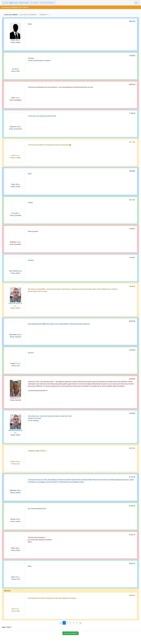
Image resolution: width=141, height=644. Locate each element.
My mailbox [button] (25, 3)
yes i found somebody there (37, 509)
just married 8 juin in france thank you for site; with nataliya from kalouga (52, 598)
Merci (30, 566)
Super (30, 24)
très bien (31, 260)
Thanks (30, 203)
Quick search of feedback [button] (28, 15)
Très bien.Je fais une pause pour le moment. (39, 59)
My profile (14, 3)
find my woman (33, 231)
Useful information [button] (48, 3)
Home (5, 3)
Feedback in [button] (44, 15)
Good (30, 174)
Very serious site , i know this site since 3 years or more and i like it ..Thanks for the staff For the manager (50, 418)
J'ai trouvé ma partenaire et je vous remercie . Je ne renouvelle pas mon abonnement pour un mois (60, 87)
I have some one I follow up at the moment (42, 116)
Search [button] (35, 3)
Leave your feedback (11, 15)
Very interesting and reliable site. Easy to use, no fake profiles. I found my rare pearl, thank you (59, 324)
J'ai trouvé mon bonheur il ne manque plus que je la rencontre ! (50, 145)
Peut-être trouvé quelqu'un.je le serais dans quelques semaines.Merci (40, 540)
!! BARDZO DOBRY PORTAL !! (37, 451)
